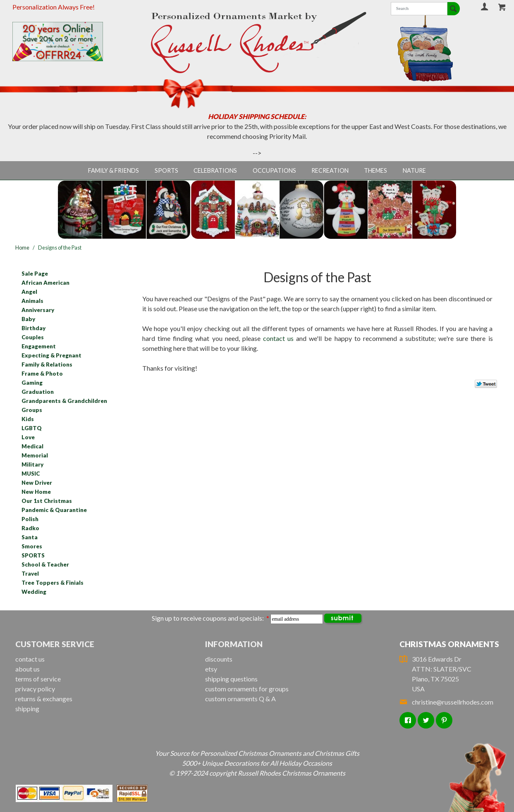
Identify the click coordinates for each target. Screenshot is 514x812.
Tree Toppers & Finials (53, 583)
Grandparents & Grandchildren (64, 401)
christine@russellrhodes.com (446, 702)
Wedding (34, 592)
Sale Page (35, 274)
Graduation (38, 392)
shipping (27, 708)
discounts (219, 659)
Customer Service (55, 644)
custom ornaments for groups (247, 689)
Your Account (485, 6)
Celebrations (215, 170)
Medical (32, 446)
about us (27, 669)
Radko (30, 528)
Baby (28, 319)
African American (45, 283)
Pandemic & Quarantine (54, 510)
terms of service (38, 679)
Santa (30, 537)
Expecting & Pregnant (51, 355)
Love (28, 437)
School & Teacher (45, 564)
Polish (30, 519)
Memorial (35, 455)
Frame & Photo (42, 374)
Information (234, 644)
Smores (32, 546)
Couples (33, 337)
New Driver (37, 483)
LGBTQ (32, 428)
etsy (211, 669)
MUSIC (31, 474)
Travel (30, 574)
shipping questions (231, 679)
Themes (375, 170)
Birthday (33, 328)
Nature (414, 170)
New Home (36, 492)
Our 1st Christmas (47, 501)
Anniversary (38, 310)
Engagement (39, 346)
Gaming (32, 383)
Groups (32, 410)
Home (22, 248)
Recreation (330, 170)
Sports (166, 170)
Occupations (274, 170)
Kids (28, 419)
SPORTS (33, 555)
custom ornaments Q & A (240, 699)
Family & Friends (114, 170)
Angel (29, 292)
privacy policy (35, 689)
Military (32, 464)
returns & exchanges (44, 699)
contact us (278, 338)
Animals (32, 301)
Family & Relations (47, 364)
